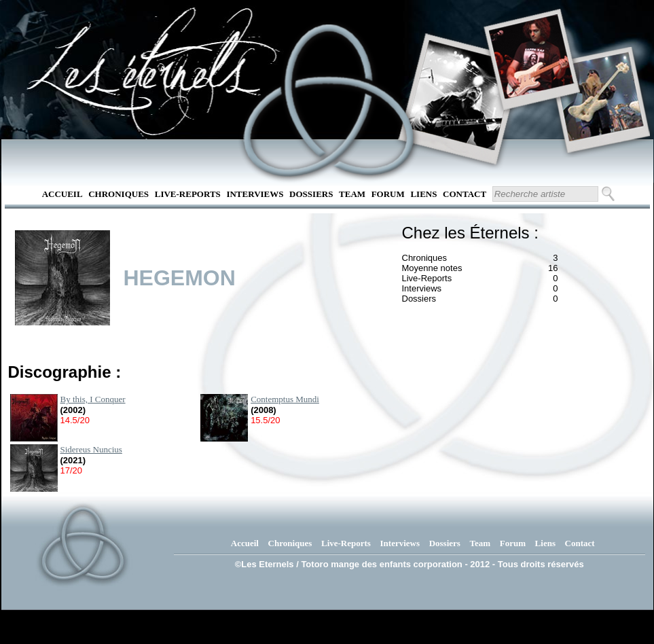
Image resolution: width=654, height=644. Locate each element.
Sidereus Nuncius (91, 449)
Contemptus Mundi (285, 399)
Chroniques (119, 194)
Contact (465, 194)
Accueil (62, 194)
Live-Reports (188, 194)
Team (352, 194)
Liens (423, 194)
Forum (388, 194)
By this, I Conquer (93, 399)
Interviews (255, 194)
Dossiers (311, 194)
